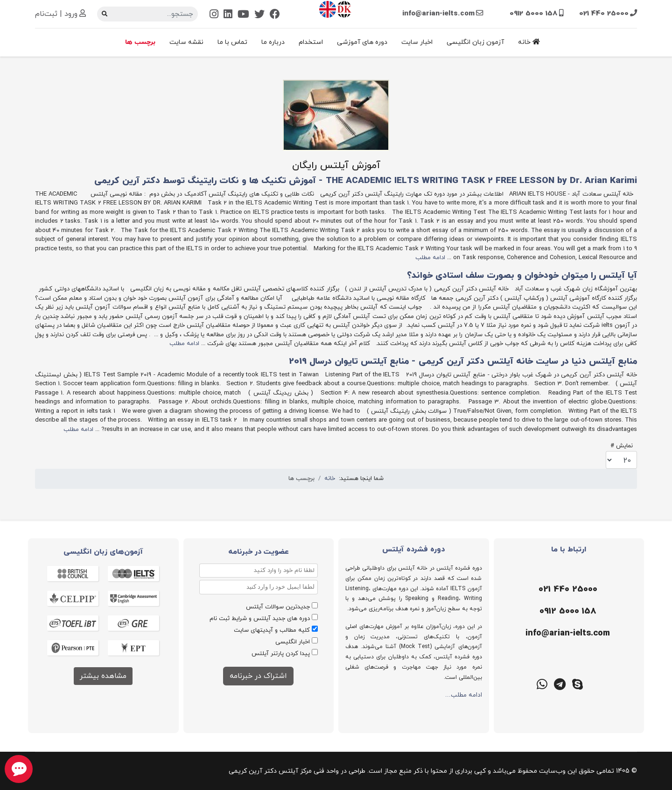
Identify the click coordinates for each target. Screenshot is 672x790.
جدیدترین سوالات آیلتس (278, 607)
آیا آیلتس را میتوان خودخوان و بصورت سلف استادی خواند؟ (522, 276)
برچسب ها (140, 42)
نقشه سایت (186, 42)
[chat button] (19, 769)
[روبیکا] (595, 684)
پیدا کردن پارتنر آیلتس (281, 654)
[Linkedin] (228, 15)
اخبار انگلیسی (293, 642)
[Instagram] (214, 15)
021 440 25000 (604, 14)
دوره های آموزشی (362, 42)
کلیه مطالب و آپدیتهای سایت (272, 630)
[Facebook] (275, 15)
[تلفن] (567, 590)
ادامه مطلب (430, 258)
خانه (529, 42)
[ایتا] (613, 684)
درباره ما (273, 42)
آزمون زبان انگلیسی (475, 42)
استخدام (311, 42)
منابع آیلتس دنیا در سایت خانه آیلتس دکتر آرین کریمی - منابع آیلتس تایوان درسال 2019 (463, 362)
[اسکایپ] (578, 684)
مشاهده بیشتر (103, 676)
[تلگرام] (560, 684)
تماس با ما (232, 42)
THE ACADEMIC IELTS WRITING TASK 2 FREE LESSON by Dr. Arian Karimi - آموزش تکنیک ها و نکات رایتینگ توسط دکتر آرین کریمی (366, 181)
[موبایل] (567, 612)
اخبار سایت (417, 42)
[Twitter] (259, 15)
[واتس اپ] (542, 684)
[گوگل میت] (525, 684)
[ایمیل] (567, 634)
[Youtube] (243, 15)
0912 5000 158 (534, 14)
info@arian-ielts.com (438, 14)
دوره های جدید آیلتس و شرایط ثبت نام (260, 619)
